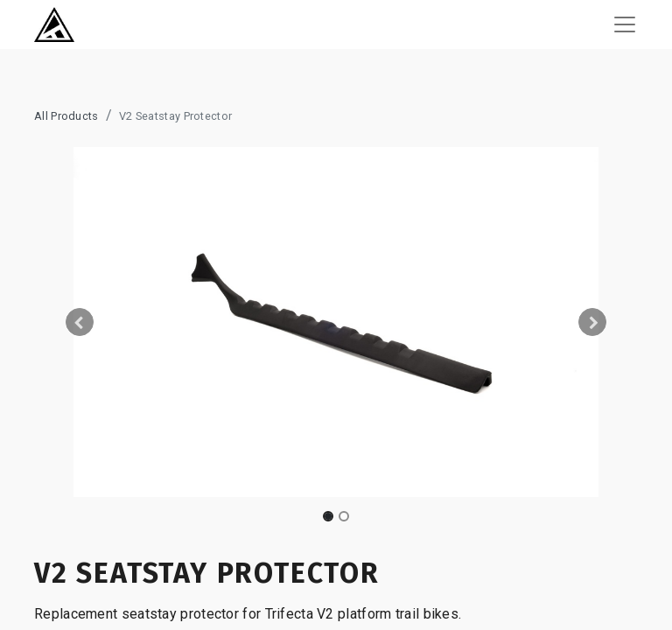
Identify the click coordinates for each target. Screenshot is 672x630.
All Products (66, 116)
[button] (80, 322)
